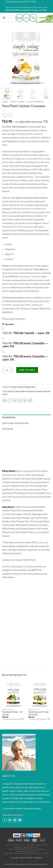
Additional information (15, 423)
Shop (8, 845)
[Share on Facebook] (10, 401)
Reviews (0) (8, 429)
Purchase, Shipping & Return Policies (22, 853)
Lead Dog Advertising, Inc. (36, 864)
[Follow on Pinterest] (15, 820)
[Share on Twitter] (15, 401)
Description (9, 417)
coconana (38, 391)
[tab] (26, 417)
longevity (46, 391)
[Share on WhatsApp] (5, 401)
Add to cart (27, 370)
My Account (18, 845)
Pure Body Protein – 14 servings (12, 713)
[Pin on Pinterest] (25, 401)
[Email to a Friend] (20, 401)
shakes (5, 394)
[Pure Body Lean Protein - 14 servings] (40, 693)
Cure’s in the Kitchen (37, 845)
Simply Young (17, 102)
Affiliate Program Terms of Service (27, 849)
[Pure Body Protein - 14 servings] (14, 693)
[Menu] (4, 18)
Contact (46, 853)
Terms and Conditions (26, 851)
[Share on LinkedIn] (30, 401)
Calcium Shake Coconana (24, 391)
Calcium (10, 391)
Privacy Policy (31, 847)
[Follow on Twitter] (10, 820)
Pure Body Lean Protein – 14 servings (39, 713)
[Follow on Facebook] (5, 820)
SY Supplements (35, 102)
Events (19, 847)
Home (5, 102)
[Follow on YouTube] (20, 820)
